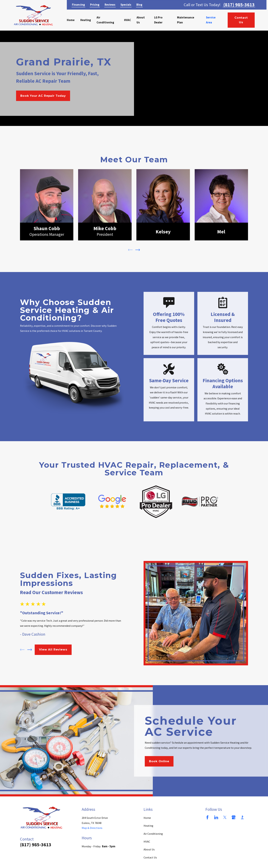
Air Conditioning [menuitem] (105, 20)
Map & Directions (92, 828)
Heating (148, 826)
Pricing (95, 5)
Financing (78, 5)
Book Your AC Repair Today (43, 96)
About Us (149, 849)
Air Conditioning (153, 834)
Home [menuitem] (71, 20)
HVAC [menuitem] (128, 20)
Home (147, 818)
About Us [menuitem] (141, 20)
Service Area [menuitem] (211, 20)
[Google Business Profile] (234, 817)
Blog (139, 5)
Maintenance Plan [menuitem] (186, 20)
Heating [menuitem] (86, 20)
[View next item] (138, 250)
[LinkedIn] (216, 817)
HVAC (147, 842)
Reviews (110, 5)
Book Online (159, 761)
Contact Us (241, 20)
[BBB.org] (242, 817)
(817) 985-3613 (239, 5)
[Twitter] (225, 817)
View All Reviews (53, 649)
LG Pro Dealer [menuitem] (158, 20)
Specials (126, 5)
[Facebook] (207, 817)
